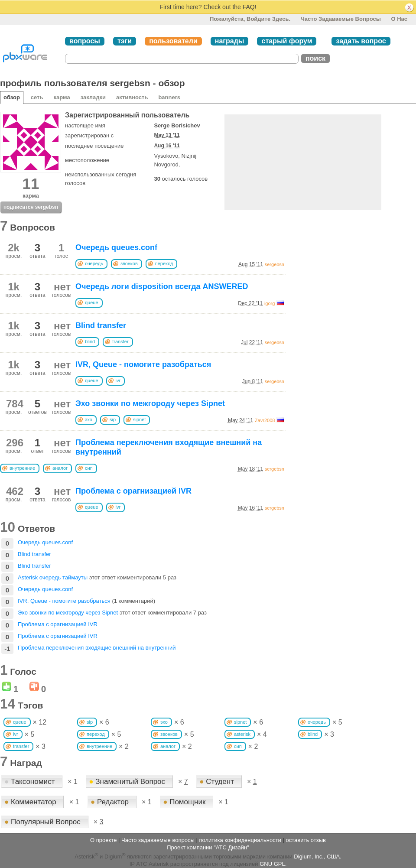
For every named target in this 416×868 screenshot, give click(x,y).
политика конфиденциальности (240, 840)
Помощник (185, 802)
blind (90, 341)
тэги (125, 41)
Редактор (111, 802)
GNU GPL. (273, 864)
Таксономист (31, 782)
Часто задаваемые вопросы (341, 19)
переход (164, 263)
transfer (120, 341)
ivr (118, 380)
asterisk (242, 734)
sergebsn (275, 264)
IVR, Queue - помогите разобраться (143, 364)
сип (89, 468)
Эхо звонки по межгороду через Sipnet (150, 403)
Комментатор (31, 802)
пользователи (173, 41)
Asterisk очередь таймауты (53, 577)
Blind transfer (101, 325)
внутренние (22, 468)
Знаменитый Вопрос (128, 782)
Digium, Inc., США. (317, 857)
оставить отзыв (306, 840)
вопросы (85, 41)
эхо (89, 419)
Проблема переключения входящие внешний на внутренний (97, 648)
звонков (129, 263)
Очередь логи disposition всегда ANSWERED (162, 286)
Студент (218, 782)
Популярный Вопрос (44, 822)
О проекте (103, 840)
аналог (60, 468)
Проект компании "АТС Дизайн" (208, 847)
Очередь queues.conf (116, 247)
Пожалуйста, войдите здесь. (250, 19)
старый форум (287, 41)
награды (230, 41)
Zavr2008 (265, 420)
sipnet (139, 419)
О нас (399, 19)
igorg (270, 303)
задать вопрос (361, 41)
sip (113, 419)
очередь (94, 263)
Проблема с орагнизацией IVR (133, 491)
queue (92, 302)
